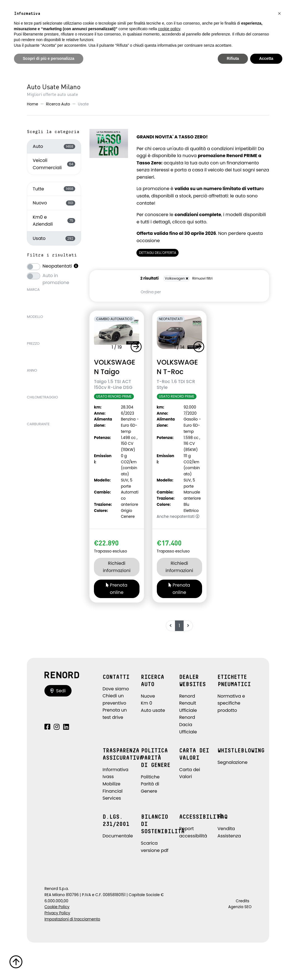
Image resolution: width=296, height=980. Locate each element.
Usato (54, 238)
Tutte (54, 189)
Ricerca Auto (58, 104)
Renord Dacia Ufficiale (188, 724)
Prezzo (33, 343)
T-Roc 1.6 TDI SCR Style (176, 384)
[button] (137, 347)
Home (33, 104)
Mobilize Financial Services (113, 791)
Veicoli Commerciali (54, 164)
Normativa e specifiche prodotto (231, 703)
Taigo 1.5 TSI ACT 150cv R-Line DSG (113, 384)
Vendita (226, 829)
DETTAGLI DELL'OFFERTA (158, 253)
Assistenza (229, 836)
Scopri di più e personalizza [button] (49, 58)
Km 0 (146, 703)
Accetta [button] (266, 58)
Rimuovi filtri (203, 278)
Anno (32, 370)
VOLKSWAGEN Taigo (115, 367)
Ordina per (151, 292)
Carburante (38, 424)
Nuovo (54, 203)
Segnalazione (233, 762)
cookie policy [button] (169, 29)
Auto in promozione (56, 276)
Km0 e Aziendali (54, 221)
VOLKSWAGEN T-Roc (177, 367)
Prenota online (117, 589)
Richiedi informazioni (117, 567)
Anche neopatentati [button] (178, 517)
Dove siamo (116, 689)
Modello (35, 317)
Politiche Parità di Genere (150, 784)
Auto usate (153, 710)
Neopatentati (61, 266)
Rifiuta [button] (233, 58)
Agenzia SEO (240, 907)
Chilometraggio (42, 397)
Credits (242, 901)
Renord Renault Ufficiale (188, 703)
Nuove (148, 696)
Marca (33, 290)
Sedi (58, 691)
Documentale (118, 836)
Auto (54, 146)
